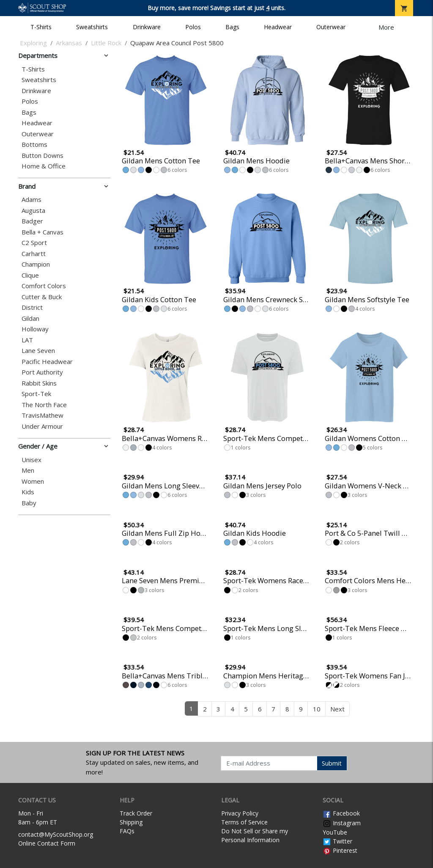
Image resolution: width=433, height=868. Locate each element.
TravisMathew (42, 415)
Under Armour (42, 426)
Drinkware (147, 27)
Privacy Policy (240, 813)
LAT (27, 340)
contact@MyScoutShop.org (56, 834)
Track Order (136, 813)
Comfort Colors (44, 286)
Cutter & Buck (42, 297)
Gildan (30, 318)
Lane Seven (38, 351)
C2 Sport (34, 243)
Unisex (32, 460)
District (32, 307)
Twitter (337, 841)
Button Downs (42, 156)
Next (337, 709)
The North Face (44, 405)
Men (28, 470)
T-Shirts (41, 27)
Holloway (35, 329)
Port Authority (42, 372)
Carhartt (34, 254)
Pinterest (340, 850)
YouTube (335, 832)
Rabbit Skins (39, 383)
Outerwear (331, 27)
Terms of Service (244, 822)
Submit (332, 763)
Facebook (341, 813)
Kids (28, 492)
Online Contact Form (47, 843)
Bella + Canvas (42, 232)
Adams (32, 200)
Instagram (342, 823)
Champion (36, 264)
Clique (30, 275)
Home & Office (44, 166)
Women (33, 481)
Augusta (33, 211)
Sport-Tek (36, 394)
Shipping (131, 822)
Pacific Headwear (47, 362)
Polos (193, 27)
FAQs (127, 831)
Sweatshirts (92, 27)
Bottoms (34, 145)
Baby (29, 503)
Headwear (278, 27)
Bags (232, 27)
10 (317, 709)
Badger (32, 221)
